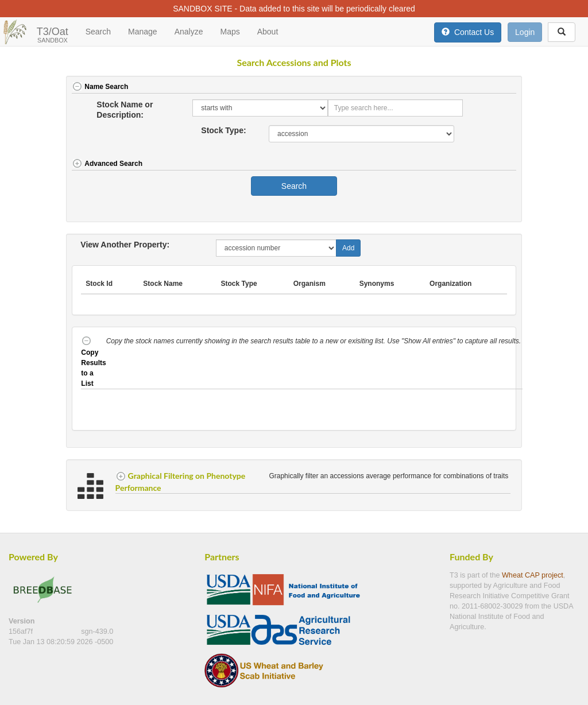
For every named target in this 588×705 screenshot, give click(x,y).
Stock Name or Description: (125, 110)
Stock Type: (223, 130)
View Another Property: (125, 245)
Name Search (100, 87)
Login (525, 32)
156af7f (22, 632)
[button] (494, 88)
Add (348, 248)
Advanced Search (107, 164)
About (268, 32)
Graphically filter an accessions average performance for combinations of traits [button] (389, 476)
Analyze (189, 32)
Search (98, 32)
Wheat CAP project (533, 575)
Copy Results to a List (93, 362)
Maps (230, 32)
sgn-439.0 (97, 632)
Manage (143, 32)
